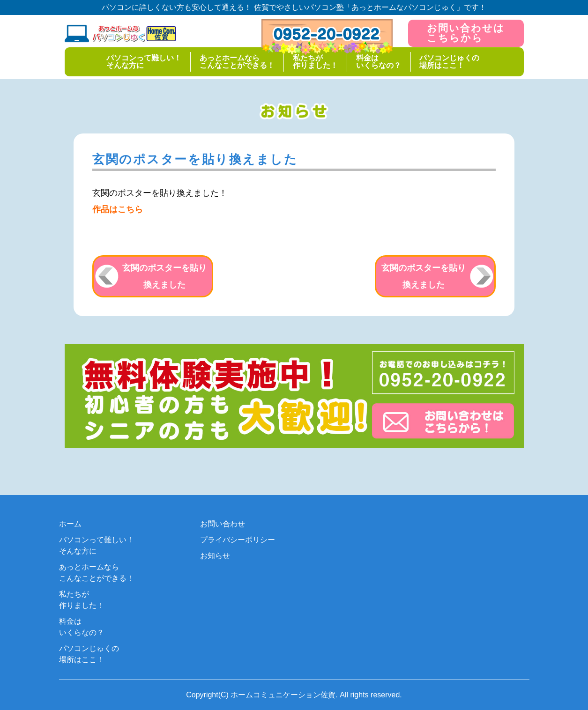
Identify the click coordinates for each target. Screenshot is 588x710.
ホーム (70, 524)
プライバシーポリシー (238, 540)
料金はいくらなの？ (379, 61)
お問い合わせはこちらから (466, 33)
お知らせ (215, 556)
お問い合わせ (223, 524)
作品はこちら (118, 209)
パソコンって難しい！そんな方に (142, 61)
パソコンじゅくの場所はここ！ (451, 61)
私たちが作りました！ (315, 61)
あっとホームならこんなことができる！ (237, 61)
